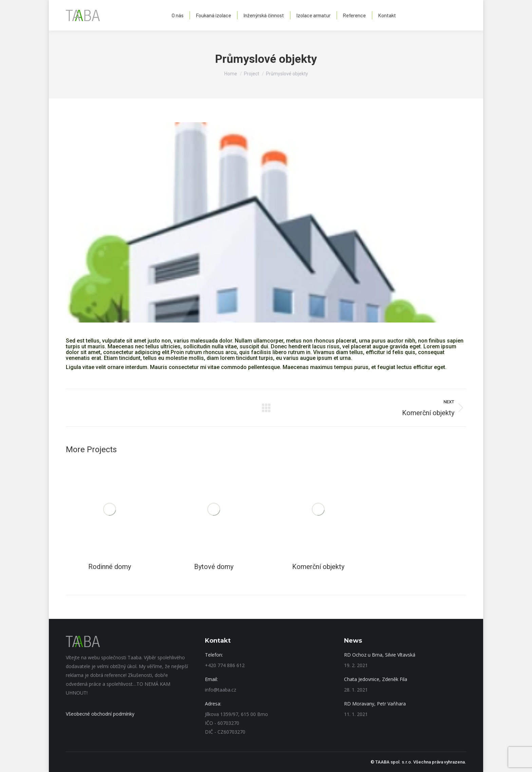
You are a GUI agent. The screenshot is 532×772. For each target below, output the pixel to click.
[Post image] (110, 509)
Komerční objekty (318, 567)
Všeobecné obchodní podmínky (100, 714)
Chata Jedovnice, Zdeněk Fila (376, 679)
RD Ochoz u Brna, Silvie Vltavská (380, 655)
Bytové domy (214, 567)
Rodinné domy (110, 567)
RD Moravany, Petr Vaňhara (375, 704)
